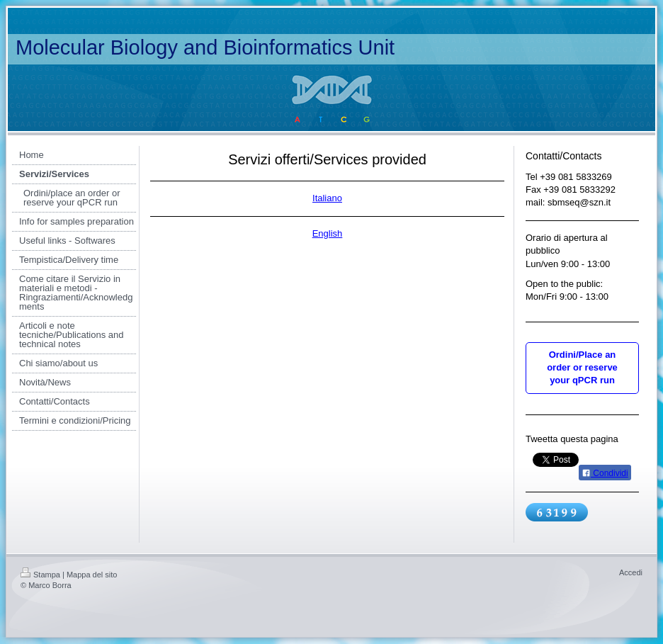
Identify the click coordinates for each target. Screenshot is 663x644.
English (328, 233)
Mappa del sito (92, 575)
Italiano (327, 198)
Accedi (631, 572)
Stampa (40, 575)
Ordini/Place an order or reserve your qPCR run (582, 367)
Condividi (605, 473)
